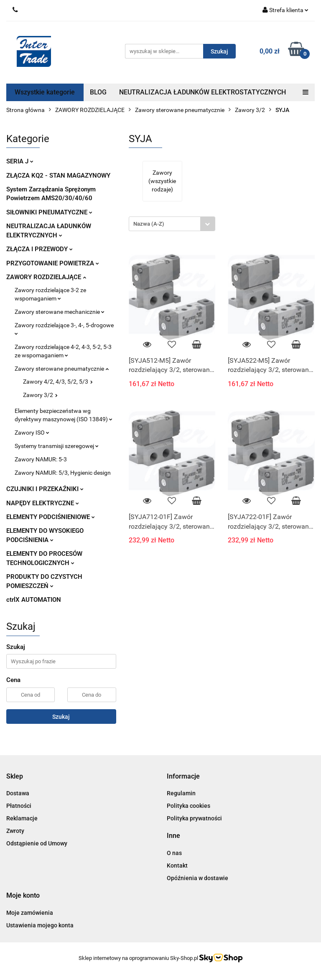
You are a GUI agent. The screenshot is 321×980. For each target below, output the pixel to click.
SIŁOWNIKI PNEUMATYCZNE (49, 212)
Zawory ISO (32, 433)
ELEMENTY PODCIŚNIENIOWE (51, 517)
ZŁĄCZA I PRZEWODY (39, 249)
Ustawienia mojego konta (40, 925)
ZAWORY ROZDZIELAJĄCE (46, 277)
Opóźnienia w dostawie (197, 878)
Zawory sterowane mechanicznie (60, 312)
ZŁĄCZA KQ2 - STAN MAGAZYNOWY (58, 176)
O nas (174, 853)
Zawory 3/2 (40, 395)
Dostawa (18, 793)
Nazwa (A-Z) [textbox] (149, 224)
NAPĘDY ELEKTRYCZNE (43, 503)
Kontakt (177, 865)
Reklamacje (22, 818)
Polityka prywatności (194, 818)
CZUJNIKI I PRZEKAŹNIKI (45, 489)
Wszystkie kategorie (45, 92)
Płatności (19, 806)
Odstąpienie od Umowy (37, 843)
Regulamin (181, 793)
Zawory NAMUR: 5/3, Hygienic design (63, 473)
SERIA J (20, 161)
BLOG (98, 92)
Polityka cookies (189, 806)
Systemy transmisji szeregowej (57, 446)
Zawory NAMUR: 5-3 (41, 459)
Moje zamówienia (30, 913)
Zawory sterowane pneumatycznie (62, 369)
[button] (15, 777)
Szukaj (61, 717)
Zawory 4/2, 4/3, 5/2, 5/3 (58, 382)
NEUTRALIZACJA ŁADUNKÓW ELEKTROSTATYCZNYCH (203, 92)
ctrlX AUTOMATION (34, 600)
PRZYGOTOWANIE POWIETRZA (53, 263)
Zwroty (15, 831)
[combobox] (172, 224)
